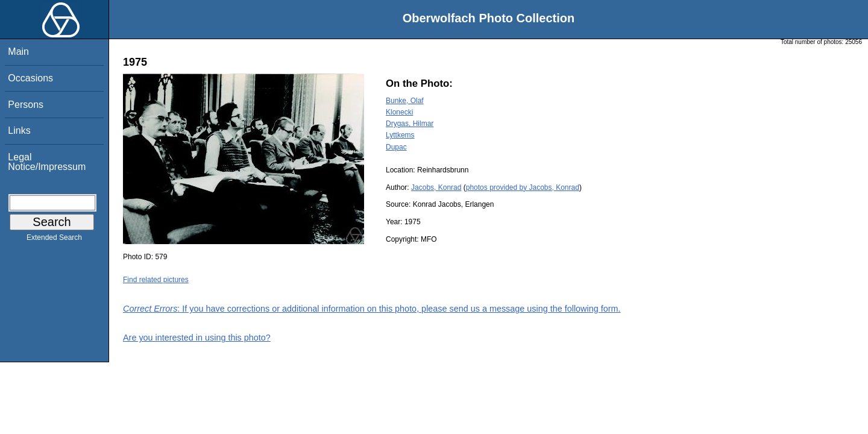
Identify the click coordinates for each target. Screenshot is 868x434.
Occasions (30, 78)
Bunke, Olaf (405, 101)
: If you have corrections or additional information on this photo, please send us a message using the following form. (372, 309)
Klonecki (399, 112)
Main (18, 52)
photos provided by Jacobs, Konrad (523, 187)
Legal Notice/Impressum (47, 162)
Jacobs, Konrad (436, 187)
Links (19, 131)
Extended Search (54, 240)
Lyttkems (400, 135)
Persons (26, 105)
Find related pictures (156, 280)
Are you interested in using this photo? (197, 338)
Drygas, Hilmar (410, 124)
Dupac (396, 147)
